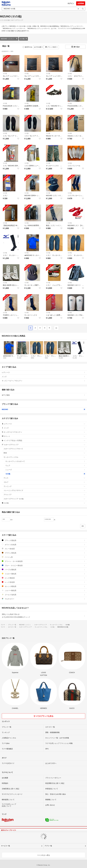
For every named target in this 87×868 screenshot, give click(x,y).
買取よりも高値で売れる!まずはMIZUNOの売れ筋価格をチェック (43, 616)
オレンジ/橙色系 (43, 586)
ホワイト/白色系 (43, 545)
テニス (44, 478)
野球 (44, 453)
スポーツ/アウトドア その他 (44, 499)
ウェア (45, 466)
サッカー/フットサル (44, 457)
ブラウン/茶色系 (43, 553)
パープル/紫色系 (43, 570)
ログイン (71, 3)
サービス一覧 (6, 846)
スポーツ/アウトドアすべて (44, 449)
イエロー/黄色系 (43, 574)
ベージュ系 (43, 557)
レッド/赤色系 (43, 582)
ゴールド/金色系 (43, 595)
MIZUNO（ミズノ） (9, 39)
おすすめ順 (38, 47)
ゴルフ (44, 482)
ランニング (44, 486)
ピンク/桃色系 (43, 578)
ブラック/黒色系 (43, 540)
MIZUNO (43, 409)
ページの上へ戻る (43, 855)
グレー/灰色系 (43, 549)
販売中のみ (28, 47)
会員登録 (81, 3)
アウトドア (44, 495)
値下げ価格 (43, 395)
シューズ (45, 470)
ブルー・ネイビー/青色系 (43, 565)
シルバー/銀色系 (43, 590)
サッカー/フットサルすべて (45, 461)
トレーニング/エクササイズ (44, 490)
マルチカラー (43, 599)
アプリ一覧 (48, 846)
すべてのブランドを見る (43, 716)
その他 (23, 39)
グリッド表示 (51, 47)
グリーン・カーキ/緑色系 (43, 561)
